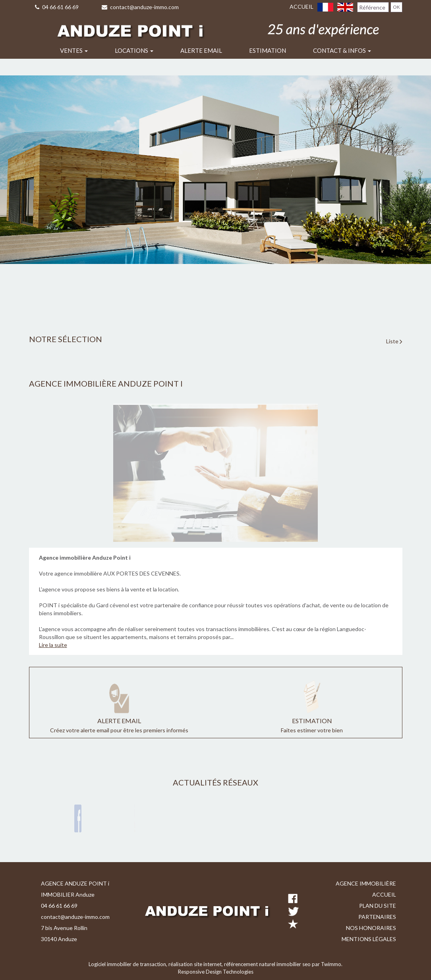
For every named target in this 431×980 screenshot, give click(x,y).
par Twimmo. (327, 964)
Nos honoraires (371, 928)
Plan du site (378, 906)
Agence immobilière (366, 883)
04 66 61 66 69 (57, 7)
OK (396, 7)
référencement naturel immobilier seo (268, 964)
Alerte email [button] (201, 50)
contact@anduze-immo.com (140, 7)
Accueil (302, 7)
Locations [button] (134, 50)
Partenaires (377, 917)
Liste (394, 341)
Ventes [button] (74, 50)
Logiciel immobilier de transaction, (129, 964)
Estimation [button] (268, 50)
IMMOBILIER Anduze (68, 894)
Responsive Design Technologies (216, 972)
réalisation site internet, (196, 964)
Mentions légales (369, 939)
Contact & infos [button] (342, 50)
